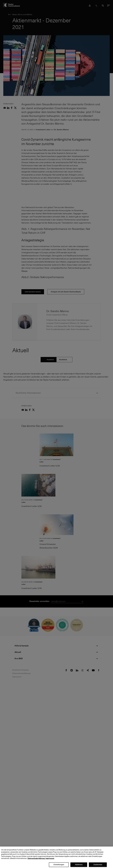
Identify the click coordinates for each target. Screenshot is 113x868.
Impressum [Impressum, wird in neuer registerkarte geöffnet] (50, 861)
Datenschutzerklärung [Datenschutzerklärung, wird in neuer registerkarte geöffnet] (36, 861)
